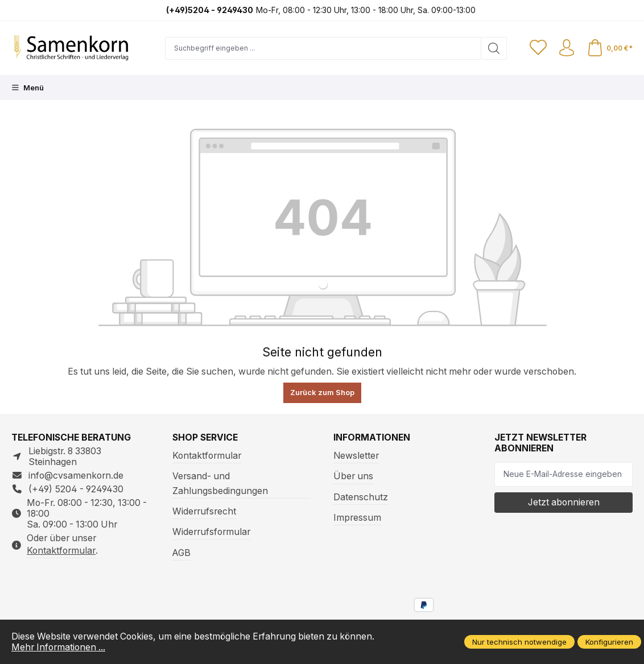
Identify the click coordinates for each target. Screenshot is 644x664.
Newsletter (356, 456)
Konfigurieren (609, 642)
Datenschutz (361, 497)
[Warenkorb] (610, 48)
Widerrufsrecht (204, 511)
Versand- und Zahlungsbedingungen (220, 483)
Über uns (353, 476)
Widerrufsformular (211, 532)
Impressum (357, 518)
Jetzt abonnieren (564, 502)
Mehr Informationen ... (58, 647)
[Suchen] (494, 48)
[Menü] (28, 88)
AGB (181, 553)
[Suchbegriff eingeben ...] (323, 48)
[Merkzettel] (538, 48)
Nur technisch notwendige (519, 642)
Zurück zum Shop (322, 392)
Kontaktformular (61, 551)
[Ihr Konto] (567, 48)
